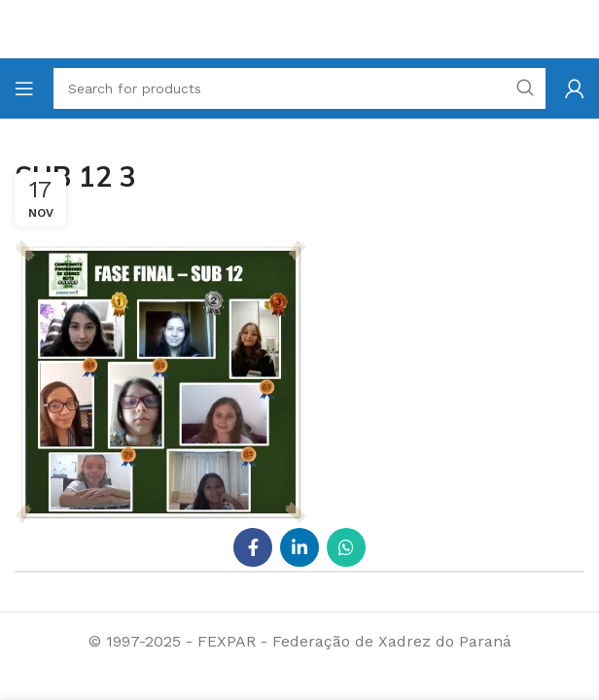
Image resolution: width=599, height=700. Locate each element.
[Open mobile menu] (24, 88)
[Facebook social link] (253, 547)
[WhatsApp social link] (346, 547)
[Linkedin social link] (299, 547)
